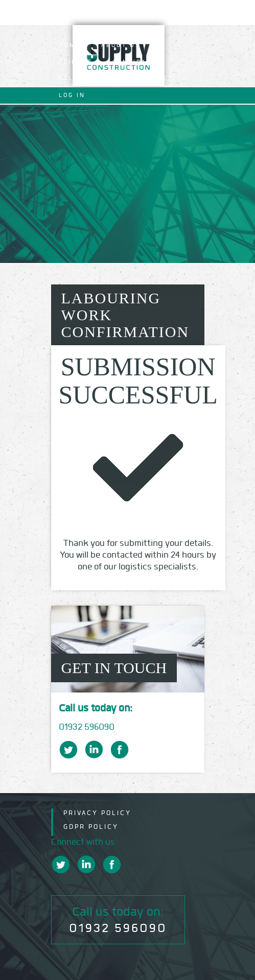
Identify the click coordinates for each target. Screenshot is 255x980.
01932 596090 (87, 727)
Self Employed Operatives (116, 78)
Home (70, 45)
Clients (75, 62)
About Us (121, 45)
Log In (72, 95)
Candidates (137, 62)
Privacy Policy (97, 813)
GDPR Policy (91, 827)
